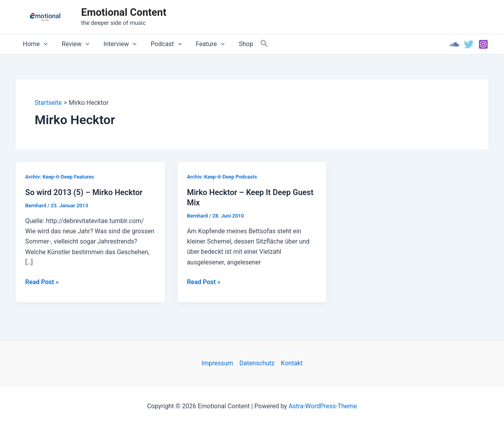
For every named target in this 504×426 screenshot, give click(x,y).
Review (73, 44)
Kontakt (292, 363)
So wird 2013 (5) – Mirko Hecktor (84, 192)
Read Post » (42, 282)
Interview (116, 44)
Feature (203, 44)
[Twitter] (469, 44)
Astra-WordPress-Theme (323, 406)
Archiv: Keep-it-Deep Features (59, 177)
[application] (43, 44)
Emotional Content (124, 12)
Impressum (218, 363)
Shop (237, 44)
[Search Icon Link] (255, 44)
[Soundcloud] (454, 44)
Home (34, 44)
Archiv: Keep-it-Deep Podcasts (222, 177)
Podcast (161, 44)
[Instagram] (483, 44)
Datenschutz (257, 363)
